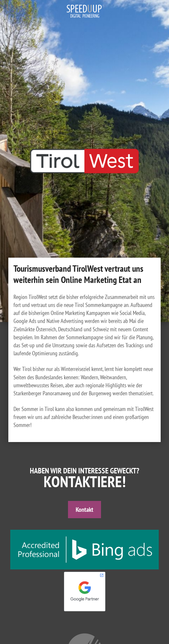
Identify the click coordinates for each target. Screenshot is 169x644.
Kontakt (84, 510)
